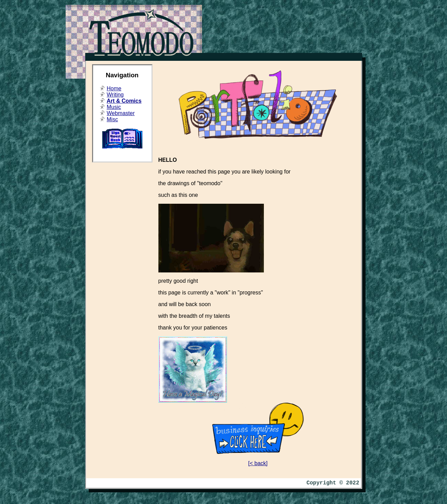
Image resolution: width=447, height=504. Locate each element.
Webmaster (121, 113)
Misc (113, 119)
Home (114, 88)
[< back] (258, 463)
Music (114, 107)
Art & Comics (124, 101)
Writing (115, 95)
